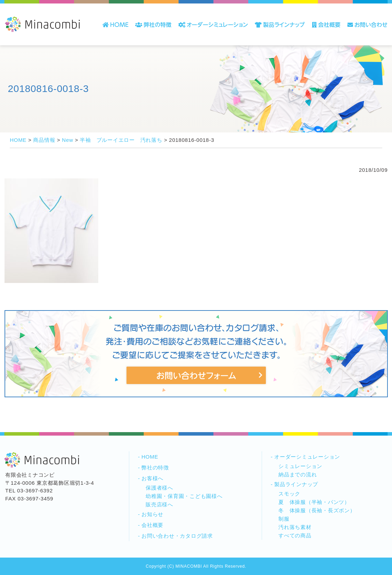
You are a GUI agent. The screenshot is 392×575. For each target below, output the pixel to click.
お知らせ (152, 514)
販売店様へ (159, 504)
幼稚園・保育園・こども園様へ (184, 496)
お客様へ (152, 478)
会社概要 (152, 525)
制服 (284, 519)
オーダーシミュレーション (307, 457)
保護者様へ (159, 488)
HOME (150, 457)
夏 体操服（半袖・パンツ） (314, 502)
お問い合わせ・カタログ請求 (177, 536)
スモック (289, 494)
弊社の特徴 (155, 467)
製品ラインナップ (296, 484)
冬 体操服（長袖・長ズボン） (317, 510)
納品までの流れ (298, 474)
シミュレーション (300, 466)
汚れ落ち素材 (295, 527)
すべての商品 (295, 535)
